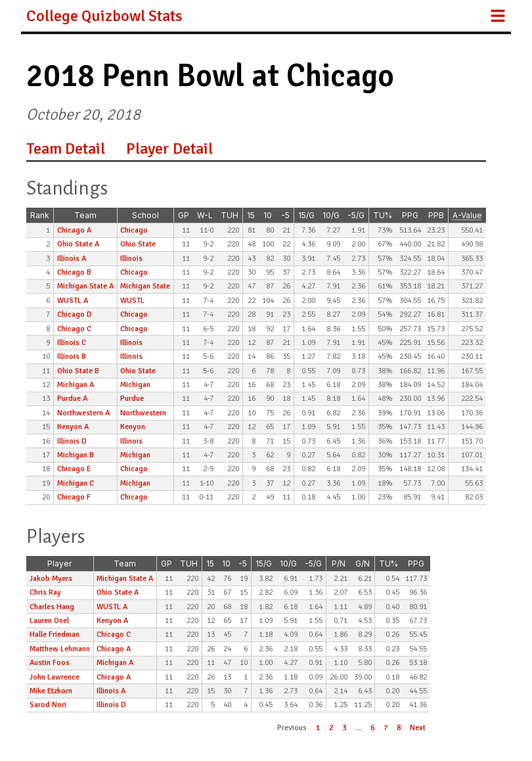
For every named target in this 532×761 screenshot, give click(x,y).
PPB (436, 215)
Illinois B (72, 357)
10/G (331, 215)
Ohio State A (78, 244)
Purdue (132, 399)
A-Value (467, 215)
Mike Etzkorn (51, 691)
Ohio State (138, 244)
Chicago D (75, 314)
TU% (383, 215)
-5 (285, 215)
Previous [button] (292, 728)
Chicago (134, 230)
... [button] (358, 728)
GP (184, 215)
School (145, 215)
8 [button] (399, 728)
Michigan (135, 385)
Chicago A (74, 230)
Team (85, 215)
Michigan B (76, 455)
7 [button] (386, 728)
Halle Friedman (55, 634)
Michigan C (76, 483)
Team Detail (66, 149)
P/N (339, 564)
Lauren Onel (49, 621)
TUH (230, 215)
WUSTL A (73, 301)
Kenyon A (73, 427)
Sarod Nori (48, 705)
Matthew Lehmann (60, 649)
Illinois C (72, 343)
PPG (410, 215)
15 (251, 215)
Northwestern (143, 413)
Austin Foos (50, 663)
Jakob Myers (51, 579)
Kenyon (133, 427)
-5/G (356, 215)
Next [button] (418, 728)
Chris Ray (45, 592)
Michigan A (76, 385)
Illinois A (72, 259)
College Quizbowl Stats (104, 16)
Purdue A (72, 399)
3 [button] (344, 728)
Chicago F (74, 497)
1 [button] (318, 728)
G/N (363, 564)
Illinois (131, 259)
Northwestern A (83, 413)
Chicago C (74, 329)
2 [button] (331, 728)
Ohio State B (78, 371)
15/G (306, 215)
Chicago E (74, 469)
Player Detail (169, 149)
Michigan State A (85, 286)
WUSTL (132, 301)
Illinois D (72, 441)
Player (59, 564)
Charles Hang (52, 607)
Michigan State (145, 286)
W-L (205, 215)
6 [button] (372, 728)
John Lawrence (55, 677)
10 (268, 215)
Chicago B (74, 272)
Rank (40, 215)
